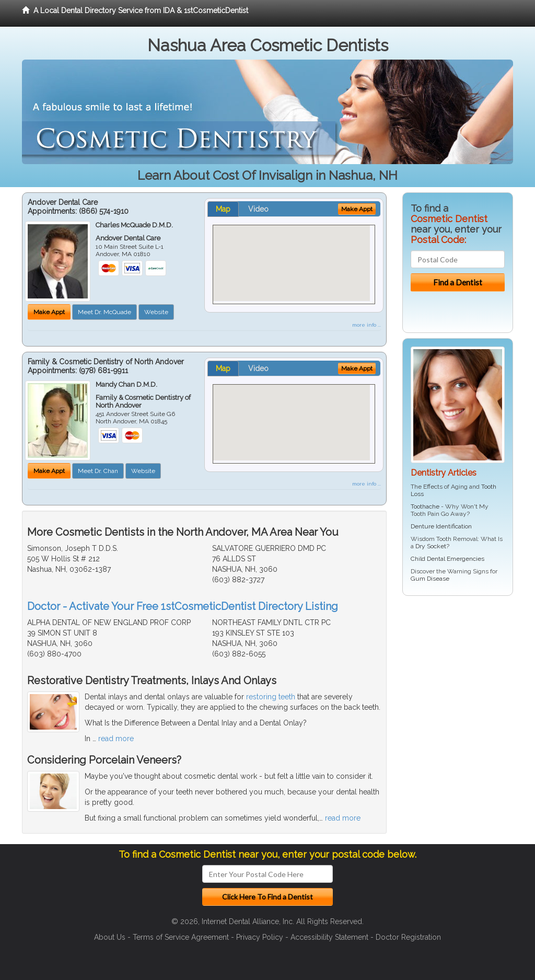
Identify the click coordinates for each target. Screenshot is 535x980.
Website (156, 312)
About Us (110, 937)
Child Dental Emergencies (447, 559)
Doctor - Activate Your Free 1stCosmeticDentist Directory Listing (183, 606)
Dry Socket (431, 546)
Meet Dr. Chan (98, 471)
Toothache (425, 506)
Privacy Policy (260, 937)
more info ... (367, 325)
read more (116, 739)
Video (258, 209)
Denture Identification (441, 526)
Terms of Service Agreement (181, 937)
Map (223, 209)
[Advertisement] (456, 685)
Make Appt (49, 312)
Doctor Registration (408, 937)
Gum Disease (430, 579)
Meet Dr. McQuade (104, 312)
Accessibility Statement (329, 937)
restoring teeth (271, 697)
